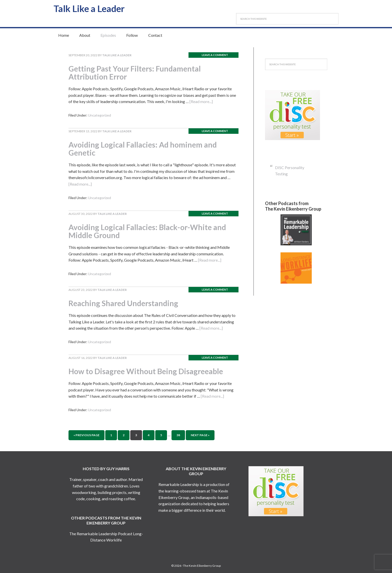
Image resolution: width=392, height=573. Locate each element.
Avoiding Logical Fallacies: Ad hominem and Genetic (146, 148)
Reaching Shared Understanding (126, 303)
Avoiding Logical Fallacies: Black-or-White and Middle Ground (151, 231)
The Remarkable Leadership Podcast (101, 534)
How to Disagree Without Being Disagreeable (149, 371)
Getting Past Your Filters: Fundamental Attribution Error (138, 72)
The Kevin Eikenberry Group (202, 566)
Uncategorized (99, 115)
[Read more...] (201, 101)
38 (178, 435)
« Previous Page (86, 435)
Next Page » (200, 435)
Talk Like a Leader (91, 8)
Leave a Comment (215, 55)
